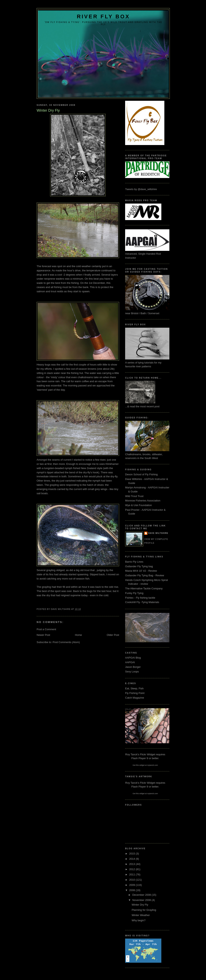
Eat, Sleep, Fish (134, 688)
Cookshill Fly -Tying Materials (142, 602)
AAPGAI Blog (133, 658)
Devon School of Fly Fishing (141, 474)
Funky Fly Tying (134, 593)
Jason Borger (133, 667)
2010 (132, 880)
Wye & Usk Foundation (139, 505)
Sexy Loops (132, 672)
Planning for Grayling (144, 910)
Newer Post (43, 635)
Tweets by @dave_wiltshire (141, 189)
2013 (132, 864)
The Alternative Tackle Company (144, 588)
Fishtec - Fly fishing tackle (140, 598)
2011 (132, 874)
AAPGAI (130, 662)
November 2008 (142, 900)
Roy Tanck (131, 754)
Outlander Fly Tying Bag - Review (145, 575)
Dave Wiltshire (158, 533)
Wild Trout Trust (134, 496)
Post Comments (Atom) (66, 642)
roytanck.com (152, 765)
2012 (132, 869)
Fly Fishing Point (135, 693)
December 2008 (142, 895)
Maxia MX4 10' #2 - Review (141, 571)
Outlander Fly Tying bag (139, 566)
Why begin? (139, 920)
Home (79, 635)
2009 (132, 885)
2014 (132, 859)
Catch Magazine (135, 698)
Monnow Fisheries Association (143, 501)
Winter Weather (141, 915)
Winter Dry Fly (140, 905)
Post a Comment (46, 629)
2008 (132, 890)
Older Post (113, 635)
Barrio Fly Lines (134, 562)
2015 (132, 854)
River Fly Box (103, 16)
